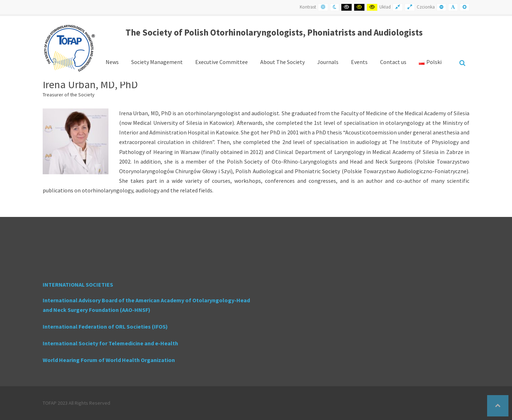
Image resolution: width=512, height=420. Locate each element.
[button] (498, 406)
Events (359, 62)
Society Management (157, 62)
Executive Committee (222, 62)
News (112, 62)
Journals (328, 62)
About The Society (282, 62)
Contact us (393, 62)
